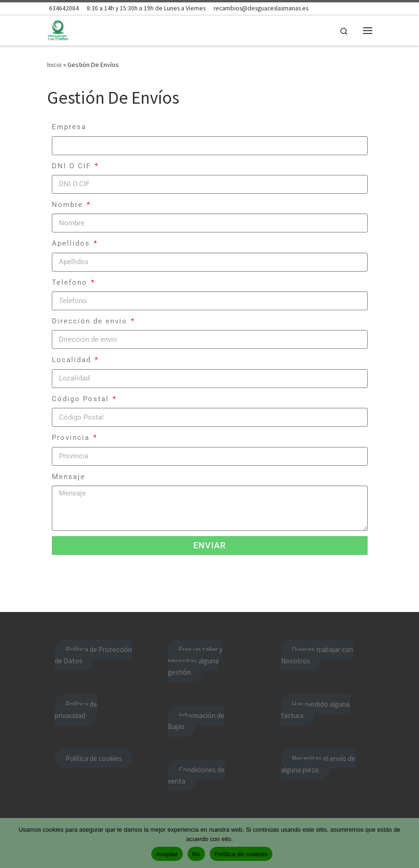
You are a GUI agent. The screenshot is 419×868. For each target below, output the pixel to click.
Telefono (71, 282)
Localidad (73, 360)
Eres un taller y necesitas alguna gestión (195, 661)
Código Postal (82, 399)
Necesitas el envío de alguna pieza (318, 764)
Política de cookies (94, 758)
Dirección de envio (91, 321)
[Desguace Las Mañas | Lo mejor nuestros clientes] (58, 29)
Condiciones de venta (196, 775)
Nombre (69, 205)
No (196, 854)
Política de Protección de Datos (93, 655)
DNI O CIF (73, 166)
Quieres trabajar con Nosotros (317, 655)
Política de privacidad (76, 710)
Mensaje (69, 477)
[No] (407, 843)
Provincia (72, 438)
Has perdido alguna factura (315, 710)
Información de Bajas (196, 721)
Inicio (54, 65)
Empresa (69, 127)
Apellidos (72, 243)
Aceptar (167, 854)
